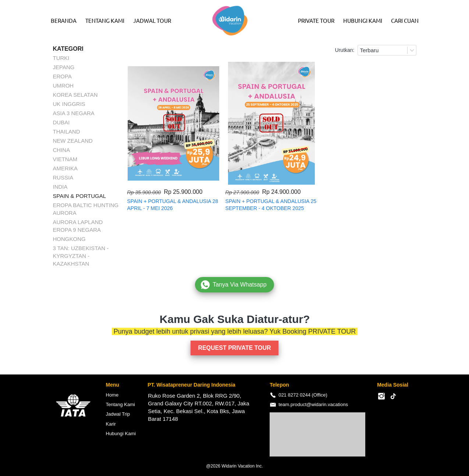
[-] (381, 397)
